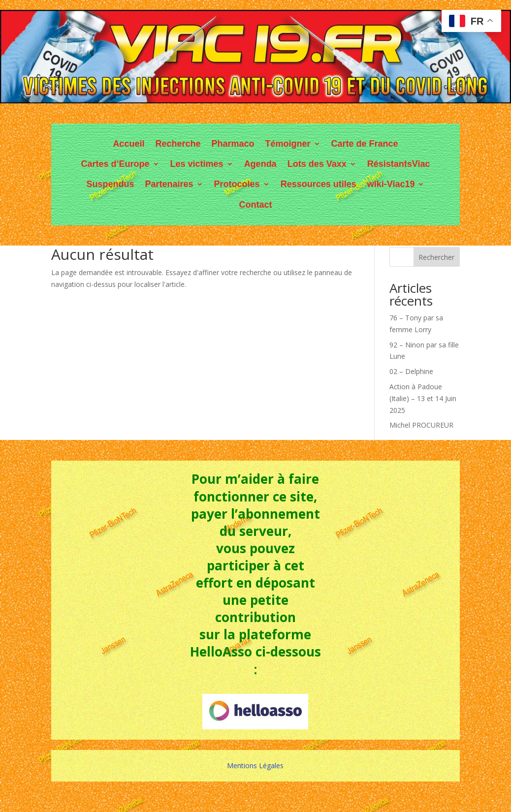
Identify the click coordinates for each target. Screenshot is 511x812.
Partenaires (169, 184)
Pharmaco (233, 144)
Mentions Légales (255, 765)
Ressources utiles (319, 184)
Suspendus (111, 184)
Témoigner (288, 144)
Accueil (128, 144)
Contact (255, 205)
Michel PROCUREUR (421, 425)
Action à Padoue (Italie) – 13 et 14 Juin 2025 (423, 398)
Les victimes (197, 164)
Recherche (178, 144)
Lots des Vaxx (317, 164)
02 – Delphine (411, 371)
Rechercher (436, 257)
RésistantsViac (399, 164)
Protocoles (237, 184)
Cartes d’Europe (115, 164)
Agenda (260, 164)
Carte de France (365, 144)
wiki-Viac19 (391, 184)
